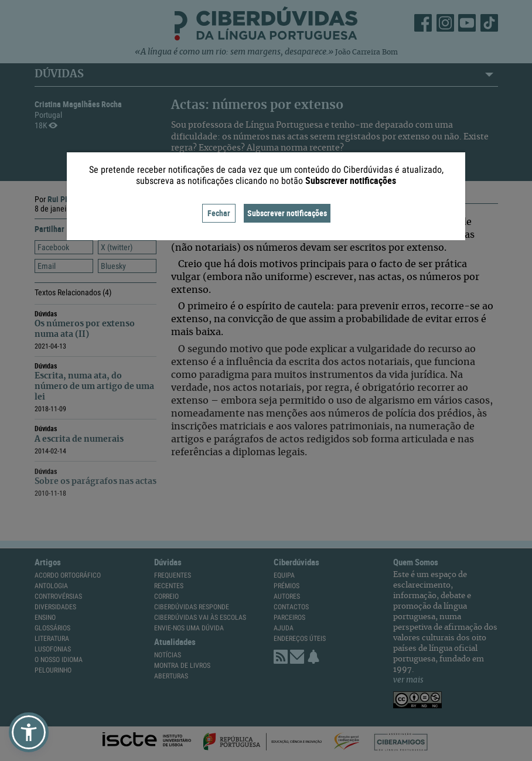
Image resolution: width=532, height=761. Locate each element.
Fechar (219, 213)
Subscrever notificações (287, 213)
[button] (29, 732)
